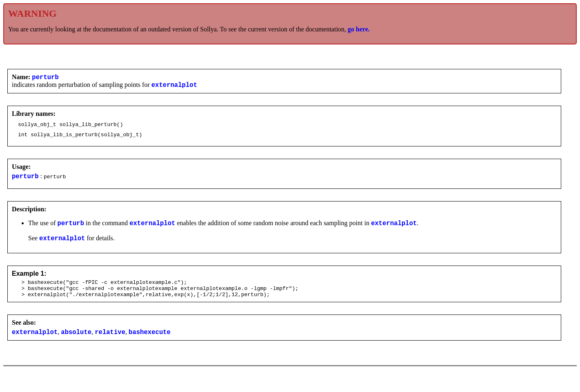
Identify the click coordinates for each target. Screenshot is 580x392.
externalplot (174, 87)
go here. (359, 29)
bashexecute (150, 345)
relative (110, 345)
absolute (76, 345)
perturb (45, 78)
